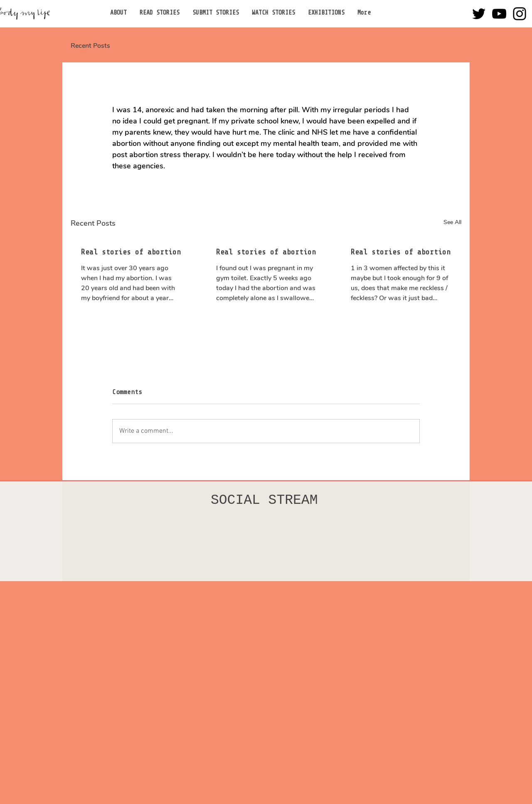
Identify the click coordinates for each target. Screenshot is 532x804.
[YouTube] (499, 14)
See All (452, 222)
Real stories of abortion (131, 252)
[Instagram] (520, 14)
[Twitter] (479, 14)
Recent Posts (90, 46)
